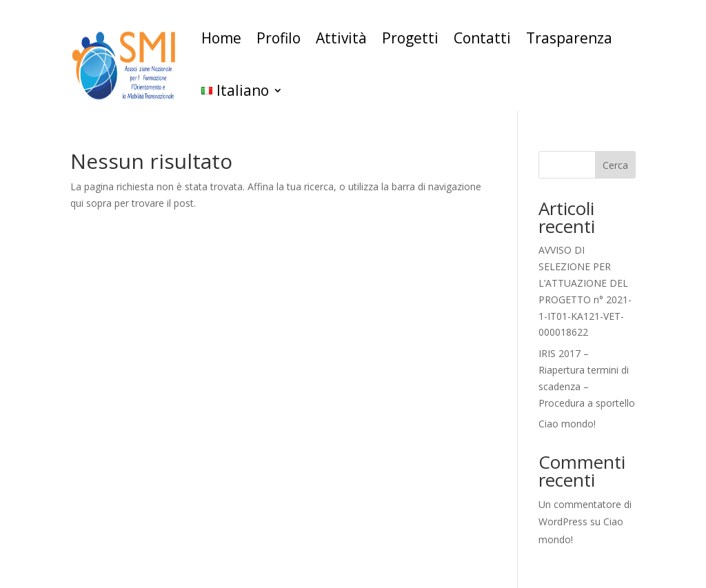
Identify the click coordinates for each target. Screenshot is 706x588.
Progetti (410, 38)
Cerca (615, 165)
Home (221, 38)
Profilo (279, 38)
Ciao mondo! (567, 424)
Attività (341, 38)
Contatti (482, 38)
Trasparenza (569, 38)
